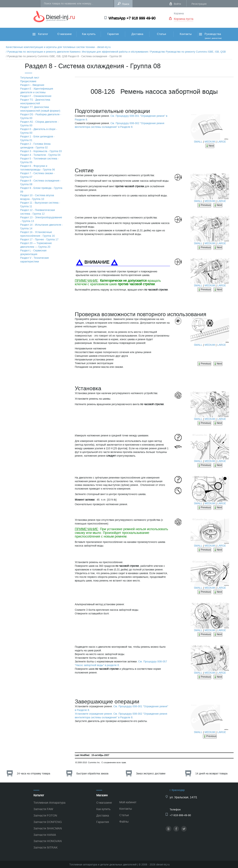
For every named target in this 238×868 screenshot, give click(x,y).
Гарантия (113, 34)
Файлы (124, 822)
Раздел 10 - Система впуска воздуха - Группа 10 (37, 197)
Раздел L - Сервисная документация (33, 252)
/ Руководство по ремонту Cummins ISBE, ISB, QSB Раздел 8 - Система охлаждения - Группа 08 (64, 56)
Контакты (186, 34)
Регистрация (199, 4)
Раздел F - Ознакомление (36, 96)
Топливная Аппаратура (49, 803)
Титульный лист (30, 78)
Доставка (137, 34)
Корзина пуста (184, 19)
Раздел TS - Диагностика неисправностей (35, 102)
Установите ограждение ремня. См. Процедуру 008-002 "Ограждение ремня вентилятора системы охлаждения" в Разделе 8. (121, 716)
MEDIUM (210, 142)
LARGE (222, 142)
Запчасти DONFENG (48, 822)
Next (210, 146)
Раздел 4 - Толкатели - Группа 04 (40, 155)
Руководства (210, 36)
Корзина (179, 14)
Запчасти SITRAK (46, 847)
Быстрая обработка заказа (92, 774)
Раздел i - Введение (32, 85)
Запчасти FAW (43, 809)
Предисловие (28, 81)
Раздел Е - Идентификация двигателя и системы (37, 91)
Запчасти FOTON (45, 815)
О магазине (65, 34)
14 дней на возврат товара (211, 774)
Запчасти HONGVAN (48, 841)
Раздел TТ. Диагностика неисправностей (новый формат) (40, 109)
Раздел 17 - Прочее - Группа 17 (39, 240)
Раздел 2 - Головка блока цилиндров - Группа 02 (35, 146)
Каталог (40, 34)
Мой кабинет (128, 802)
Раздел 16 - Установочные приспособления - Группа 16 (37, 234)
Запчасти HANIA (45, 835)
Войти (177, 4)
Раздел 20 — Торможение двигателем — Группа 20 (36, 245)
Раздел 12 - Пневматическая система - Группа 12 (38, 212)
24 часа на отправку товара (34, 774)
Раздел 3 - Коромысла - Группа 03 (41, 151)
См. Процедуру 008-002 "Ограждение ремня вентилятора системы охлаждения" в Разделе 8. (120, 125)
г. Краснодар (177, 790)
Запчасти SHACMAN (48, 828)
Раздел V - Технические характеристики (35, 260)
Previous (204, 205)
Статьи (161, 34)
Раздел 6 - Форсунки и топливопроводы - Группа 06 (38, 168)
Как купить (89, 34)
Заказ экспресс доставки (151, 774)
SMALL (198, 142)
